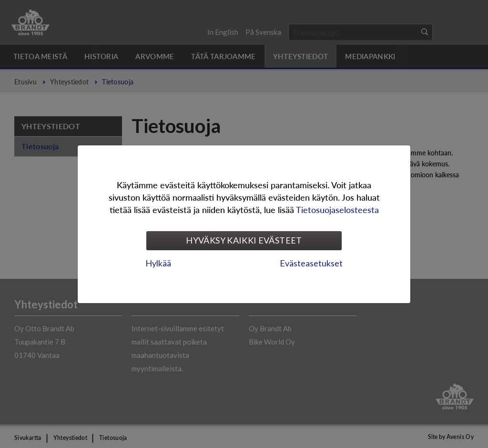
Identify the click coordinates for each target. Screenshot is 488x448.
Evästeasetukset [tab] (311, 263)
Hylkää (158, 263)
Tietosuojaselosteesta (337, 209)
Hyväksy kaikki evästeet (244, 240)
